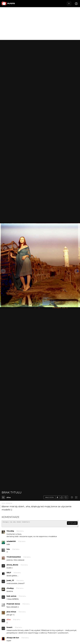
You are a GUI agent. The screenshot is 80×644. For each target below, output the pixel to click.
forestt (9, 628)
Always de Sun (13, 639)
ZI (3, 567)
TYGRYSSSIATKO (14, 558)
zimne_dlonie (12, 566)
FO (3, 629)
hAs (8, 550)
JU (3, 582)
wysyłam (72, 523)
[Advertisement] (40, 24)
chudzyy (10, 589)
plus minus (11, 613)
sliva (9, 497)
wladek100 (11, 542)
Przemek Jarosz (13, 605)
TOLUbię (10, 532)
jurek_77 (10, 581)
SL (3, 497)
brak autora (11, 597)
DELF (9, 574)
